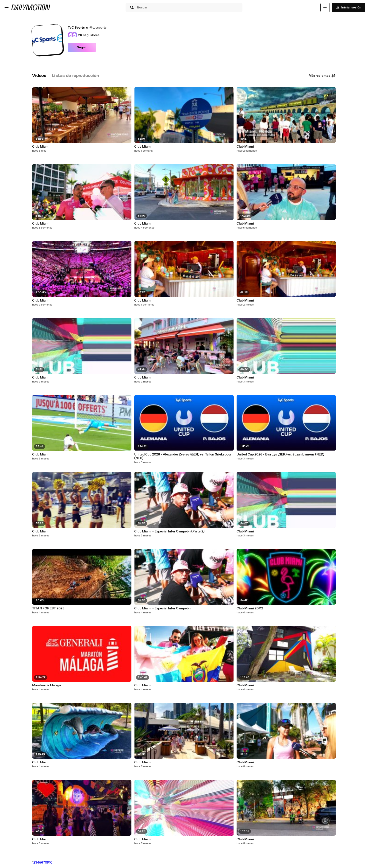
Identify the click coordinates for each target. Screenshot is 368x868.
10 (51, 863)
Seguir (82, 47)
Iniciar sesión (348, 8)
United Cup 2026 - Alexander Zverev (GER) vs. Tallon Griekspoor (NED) (183, 456)
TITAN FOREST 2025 (48, 608)
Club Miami (41, 147)
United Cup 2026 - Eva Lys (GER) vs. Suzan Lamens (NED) (280, 455)
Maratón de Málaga (46, 685)
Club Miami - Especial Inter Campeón (162, 608)
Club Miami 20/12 (250, 608)
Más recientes (322, 76)
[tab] (39, 76)
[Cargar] (325, 8)
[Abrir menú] (7, 8)
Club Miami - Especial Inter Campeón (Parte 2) (169, 532)
